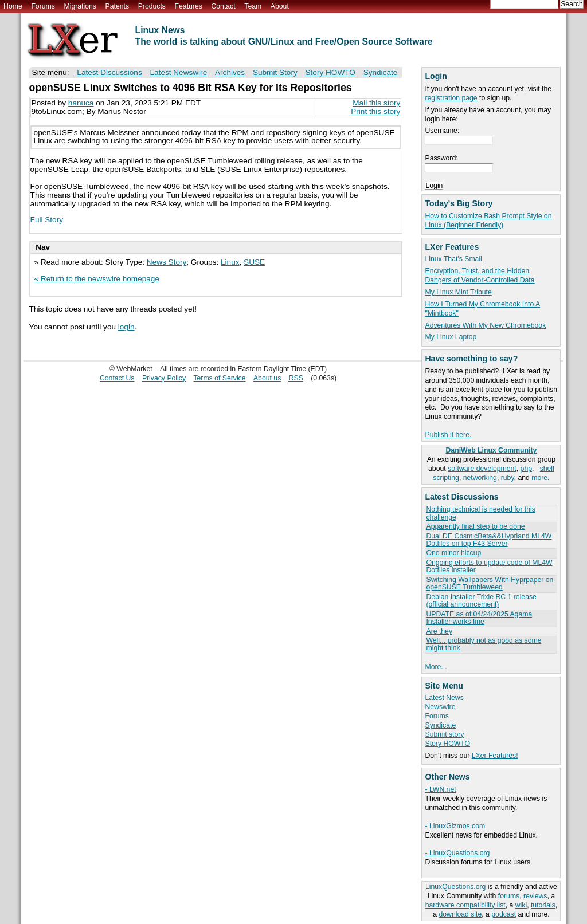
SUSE (254, 262)
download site (460, 914)
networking (480, 478)
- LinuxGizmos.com (455, 826)
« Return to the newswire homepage (97, 279)
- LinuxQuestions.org (457, 853)
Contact (223, 6)
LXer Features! (495, 756)
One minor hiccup (453, 553)
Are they (439, 631)
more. (540, 478)
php (526, 469)
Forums (43, 6)
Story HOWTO (447, 744)
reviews (535, 896)
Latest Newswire (178, 72)
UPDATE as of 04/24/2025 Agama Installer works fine (479, 618)
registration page (451, 98)
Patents (118, 6)
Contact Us (117, 378)
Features (189, 6)
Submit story (444, 734)
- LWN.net (440, 789)
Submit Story (275, 72)
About (280, 6)
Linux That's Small (453, 259)
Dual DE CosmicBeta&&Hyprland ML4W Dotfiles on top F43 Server (489, 540)
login (126, 327)
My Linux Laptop (451, 337)
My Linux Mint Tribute (458, 292)
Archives (230, 72)
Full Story (47, 220)
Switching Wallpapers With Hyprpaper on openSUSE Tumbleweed (490, 583)
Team (253, 6)
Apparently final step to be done (475, 526)
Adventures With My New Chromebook (485, 325)
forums (509, 896)
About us (267, 378)
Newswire (440, 707)
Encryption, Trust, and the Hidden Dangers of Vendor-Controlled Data (480, 276)
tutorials (543, 905)
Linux (230, 262)
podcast (504, 914)
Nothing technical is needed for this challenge (480, 513)
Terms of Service (219, 378)
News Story (167, 262)
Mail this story (376, 103)
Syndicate (440, 725)
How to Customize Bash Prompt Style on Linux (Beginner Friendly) (488, 221)
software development (482, 469)
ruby (508, 478)
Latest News (444, 698)
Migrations (80, 6)
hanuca (81, 103)
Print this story (375, 111)
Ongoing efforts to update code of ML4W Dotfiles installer (489, 566)
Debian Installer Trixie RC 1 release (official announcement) (481, 601)
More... (436, 667)
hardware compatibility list (465, 905)
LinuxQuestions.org (455, 887)
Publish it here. (448, 435)
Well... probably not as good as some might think (484, 644)
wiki (521, 905)
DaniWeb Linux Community (492, 450)
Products (152, 6)
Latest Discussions (109, 72)
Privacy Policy (164, 378)
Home (13, 6)
